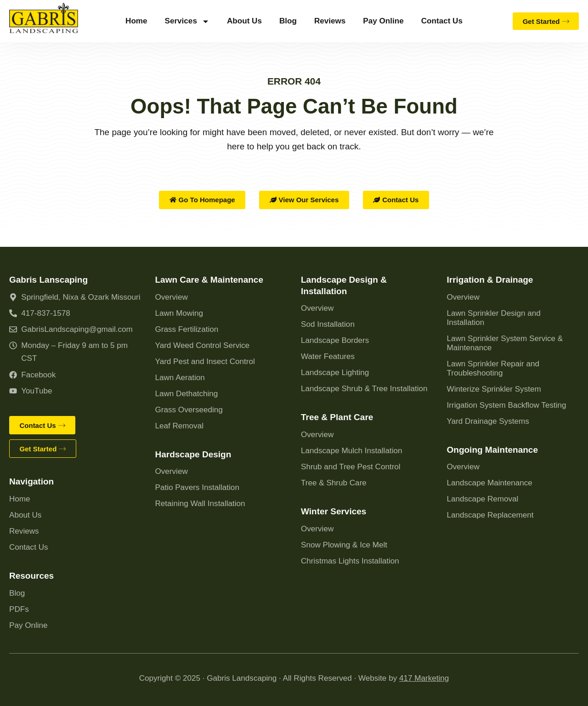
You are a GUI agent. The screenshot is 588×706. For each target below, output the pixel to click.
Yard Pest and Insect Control (205, 361)
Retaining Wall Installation (200, 503)
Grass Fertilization (187, 328)
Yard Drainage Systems (488, 420)
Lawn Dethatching (187, 393)
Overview (172, 296)
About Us (244, 21)
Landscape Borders (335, 340)
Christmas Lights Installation (350, 560)
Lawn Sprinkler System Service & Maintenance (505, 342)
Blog (288, 21)
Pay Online (383, 21)
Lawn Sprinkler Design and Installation (494, 317)
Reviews (330, 21)
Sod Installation (328, 324)
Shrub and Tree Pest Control (351, 466)
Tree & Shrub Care (334, 482)
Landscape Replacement (490, 515)
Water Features (328, 356)
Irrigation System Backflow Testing (507, 404)
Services (187, 21)
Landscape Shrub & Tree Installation (364, 388)
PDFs (19, 609)
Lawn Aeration (180, 377)
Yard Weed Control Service (203, 344)
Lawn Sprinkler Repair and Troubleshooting (493, 367)
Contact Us (442, 21)
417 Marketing (424, 678)
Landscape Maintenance (490, 482)
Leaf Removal (179, 425)
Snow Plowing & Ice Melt (344, 544)
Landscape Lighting (335, 372)
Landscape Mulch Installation (351, 450)
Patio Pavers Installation (197, 487)
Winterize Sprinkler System (494, 388)
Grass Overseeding (189, 409)
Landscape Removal (483, 498)
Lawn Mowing (179, 312)
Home (136, 21)
